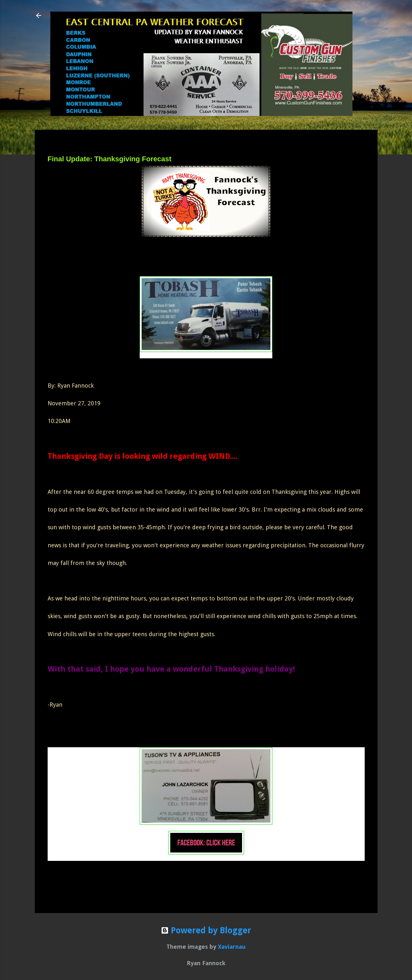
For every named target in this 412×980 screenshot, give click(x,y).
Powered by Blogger (206, 930)
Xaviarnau (232, 947)
